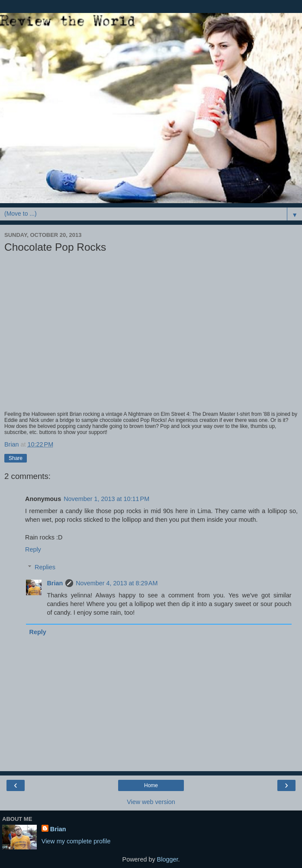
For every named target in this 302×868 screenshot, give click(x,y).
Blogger (168, 859)
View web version (151, 802)
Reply (33, 549)
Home (151, 785)
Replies (45, 567)
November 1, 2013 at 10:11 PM (106, 499)
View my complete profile (76, 841)
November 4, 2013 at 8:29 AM (117, 583)
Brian (55, 583)
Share (16, 458)
